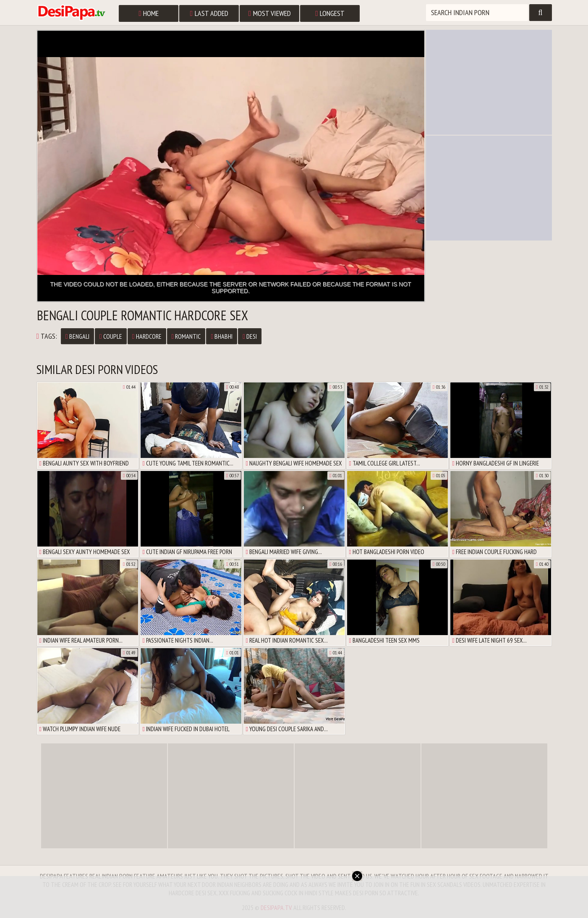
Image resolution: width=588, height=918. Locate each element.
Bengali (77, 336)
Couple (111, 336)
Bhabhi (222, 336)
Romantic (186, 336)
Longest (330, 13)
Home (149, 13)
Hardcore (147, 336)
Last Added (209, 13)
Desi (250, 336)
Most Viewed (270, 13)
